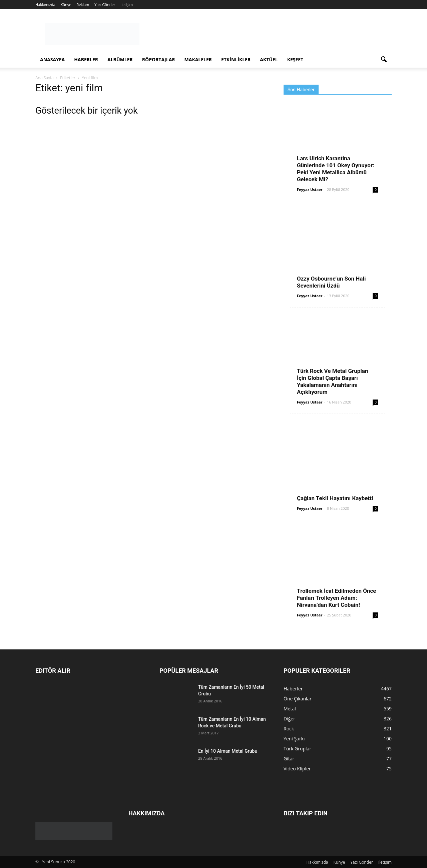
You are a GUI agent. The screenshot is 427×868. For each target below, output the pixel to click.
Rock (289, 729)
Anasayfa (52, 59)
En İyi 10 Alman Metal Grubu (228, 751)
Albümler (120, 59)
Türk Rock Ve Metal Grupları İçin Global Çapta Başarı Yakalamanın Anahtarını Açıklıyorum (333, 381)
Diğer (289, 719)
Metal (290, 709)
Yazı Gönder (105, 4)
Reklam (83, 4)
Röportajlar (159, 59)
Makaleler (198, 59)
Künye (66, 4)
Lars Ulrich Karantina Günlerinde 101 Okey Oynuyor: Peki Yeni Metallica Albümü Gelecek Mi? (336, 169)
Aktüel (269, 59)
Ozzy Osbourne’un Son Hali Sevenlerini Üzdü (331, 282)
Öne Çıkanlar (298, 699)
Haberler (86, 59)
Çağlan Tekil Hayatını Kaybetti (335, 498)
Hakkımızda (45, 4)
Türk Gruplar (297, 749)
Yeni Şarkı (294, 739)
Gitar (289, 759)
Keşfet (295, 59)
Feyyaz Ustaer (310, 189)
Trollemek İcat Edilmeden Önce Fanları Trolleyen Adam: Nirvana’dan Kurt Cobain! (337, 598)
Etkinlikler (236, 59)
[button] (384, 60)
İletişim (127, 4)
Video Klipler (297, 769)
